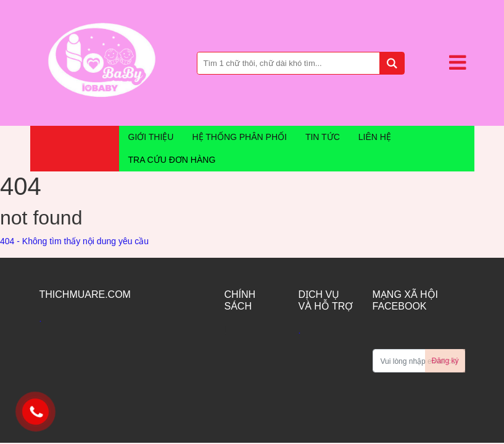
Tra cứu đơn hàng (172, 160)
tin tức (323, 137)
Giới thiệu (151, 137)
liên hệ (375, 137)
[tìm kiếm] (392, 63)
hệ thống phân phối (239, 137)
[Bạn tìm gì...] (301, 63)
